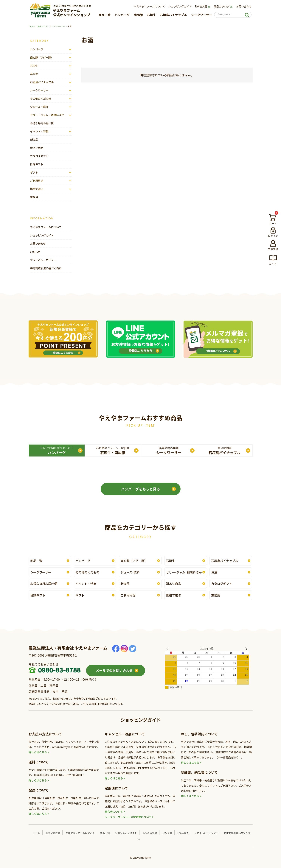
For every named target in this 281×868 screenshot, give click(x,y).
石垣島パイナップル (173, 15)
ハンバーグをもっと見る (140, 489)
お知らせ (35, 252)
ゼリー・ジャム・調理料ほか (47, 115)
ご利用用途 (37, 181)
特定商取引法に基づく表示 (46, 268)
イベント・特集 (39, 131)
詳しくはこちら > (39, 752)
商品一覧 (105, 15)
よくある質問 (150, 833)
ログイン (273, 236)
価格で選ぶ (37, 189)
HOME (32, 26)
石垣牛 (151, 15)
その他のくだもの (41, 98)
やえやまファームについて (149, 6)
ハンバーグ (122, 15)
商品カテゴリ (43, 26)
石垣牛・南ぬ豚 (113, 451)
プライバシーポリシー (43, 260)
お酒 (214, 572)
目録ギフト (37, 164)
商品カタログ (223, 6)
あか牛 (34, 74)
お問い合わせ (244, 6)
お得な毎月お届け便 (42, 123)
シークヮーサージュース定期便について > (129, 817)
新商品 (34, 140)
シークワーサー (202, 15)
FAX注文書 (203, 6)
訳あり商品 (37, 148)
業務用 (34, 197)
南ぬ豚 (138, 15)
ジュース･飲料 (130, 572)
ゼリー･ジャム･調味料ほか (184, 572)
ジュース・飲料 (39, 107)
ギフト (34, 172)
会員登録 (273, 249)
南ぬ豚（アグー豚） (42, 57)
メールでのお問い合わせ (114, 670)
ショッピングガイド (180, 6)
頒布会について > (115, 812)
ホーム (37, 833)
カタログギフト (39, 156)
